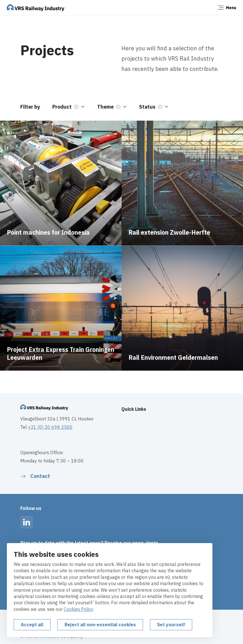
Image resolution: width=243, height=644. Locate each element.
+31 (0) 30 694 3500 (50, 427)
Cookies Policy (78, 609)
